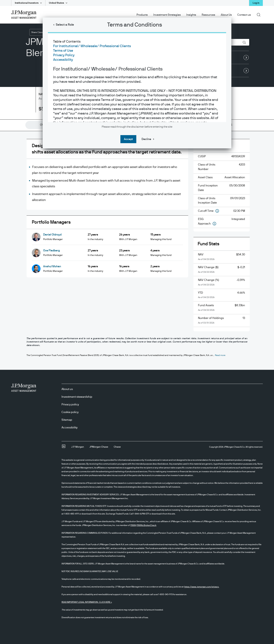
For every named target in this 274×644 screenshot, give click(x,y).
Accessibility (63, 60)
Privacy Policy (64, 55)
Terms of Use (63, 51)
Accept (128, 139)
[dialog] (137, 322)
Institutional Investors (27, 3)
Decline (146, 139)
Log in (256, 3)
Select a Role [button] (65, 25)
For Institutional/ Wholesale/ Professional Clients (92, 46)
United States (56, 3)
